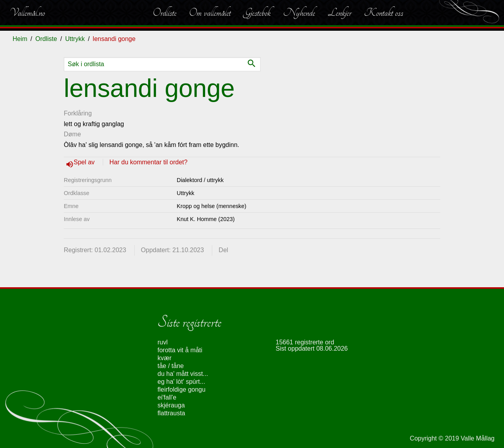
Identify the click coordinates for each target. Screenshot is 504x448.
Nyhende (299, 13)
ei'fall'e (167, 397)
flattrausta (171, 413)
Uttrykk (75, 39)
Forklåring (78, 113)
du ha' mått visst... (183, 374)
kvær (165, 358)
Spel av (85, 162)
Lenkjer (339, 13)
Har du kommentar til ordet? (148, 162)
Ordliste (165, 13)
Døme (72, 134)
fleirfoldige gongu (182, 389)
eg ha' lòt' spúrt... (181, 382)
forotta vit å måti (180, 350)
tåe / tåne (171, 366)
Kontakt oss (384, 13)
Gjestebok (257, 13)
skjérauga (171, 405)
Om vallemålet (210, 13)
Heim (20, 39)
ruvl (163, 342)
